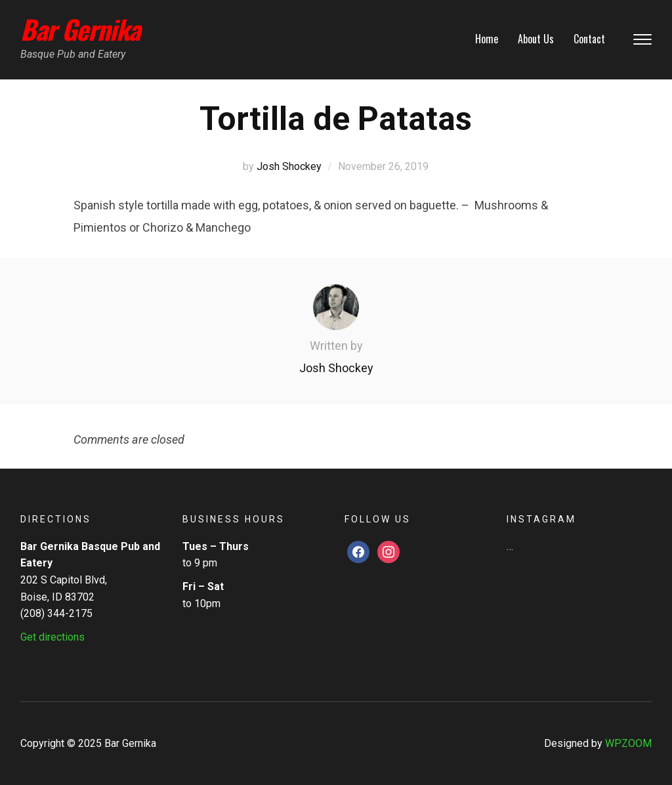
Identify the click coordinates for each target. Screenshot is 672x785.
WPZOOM (628, 743)
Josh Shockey (289, 166)
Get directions (52, 637)
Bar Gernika (80, 29)
